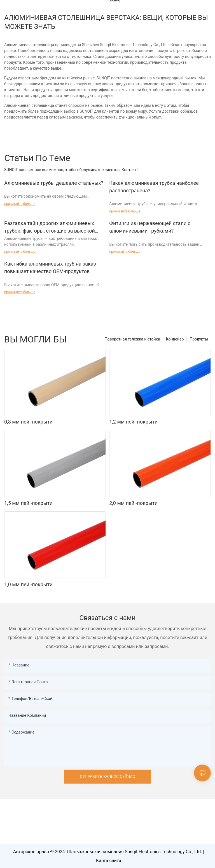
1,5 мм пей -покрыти (28, 503)
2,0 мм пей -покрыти (133, 503)
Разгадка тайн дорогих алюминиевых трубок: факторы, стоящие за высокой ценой (50, 227)
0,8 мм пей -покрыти (28, 422)
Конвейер (175, 339)
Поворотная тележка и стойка (132, 339)
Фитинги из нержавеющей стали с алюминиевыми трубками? (150, 227)
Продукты (199, 339)
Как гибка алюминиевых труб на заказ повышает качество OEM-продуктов (50, 268)
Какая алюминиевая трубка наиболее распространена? (154, 187)
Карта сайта (109, 861)
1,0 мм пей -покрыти (28, 584)
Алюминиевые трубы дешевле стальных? (54, 183)
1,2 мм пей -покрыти (133, 422)
